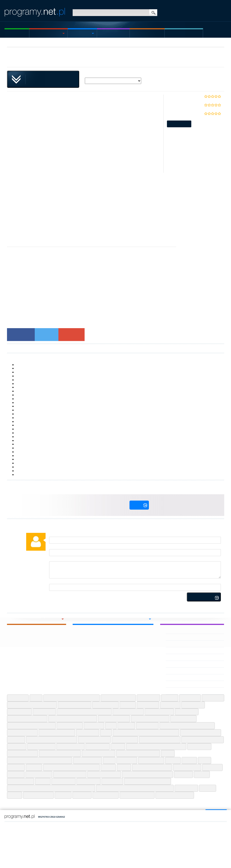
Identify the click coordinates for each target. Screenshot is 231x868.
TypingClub (24, 410)
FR (21, 826)
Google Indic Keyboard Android (73, 719)
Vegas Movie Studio (180, 691)
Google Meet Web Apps (150, 719)
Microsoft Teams (41, 747)
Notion (118, 747)
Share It (34, 767)
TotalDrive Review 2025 (175, 795)
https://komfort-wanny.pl (76, 826)
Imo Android (147, 726)
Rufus (204, 760)
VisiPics (21, 433)
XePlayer (22, 414)
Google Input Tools (114, 719)
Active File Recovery (30, 422)
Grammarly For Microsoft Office (31, 726)
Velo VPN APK (176, 637)
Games (138, 33)
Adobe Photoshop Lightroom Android (72, 698)
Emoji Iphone (193, 705)
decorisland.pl (45, 830)
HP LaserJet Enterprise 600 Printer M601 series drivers (53, 418)
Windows (40, 33)
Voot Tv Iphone (106, 795)
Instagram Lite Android (57, 733)
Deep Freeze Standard (32, 425)
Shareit (108, 767)
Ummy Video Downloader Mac (148, 781)
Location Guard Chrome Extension (52, 740)
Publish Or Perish (88, 760)
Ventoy (15, 795)
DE (30, 826)
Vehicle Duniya (176, 664)
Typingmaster (64, 781)
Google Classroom (128, 712)
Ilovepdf (126, 726)
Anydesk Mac (148, 698)
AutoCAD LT (24, 448)
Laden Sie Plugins (52, 348)
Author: (54, 535)
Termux (202, 774)
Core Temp (24, 384)
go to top (214, 815)
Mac (103, 33)
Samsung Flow (26, 406)
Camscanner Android (75, 705)
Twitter (47, 334)
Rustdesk (16, 767)
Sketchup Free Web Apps (152, 767)
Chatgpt (128, 705)
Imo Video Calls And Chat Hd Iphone (187, 726)
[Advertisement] (116, 204)
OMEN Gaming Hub (29, 444)
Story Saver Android (70, 774)
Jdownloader (88, 733)
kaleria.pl (64, 830)
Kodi (106, 733)
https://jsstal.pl (52, 826)
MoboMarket (25, 463)
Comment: (56, 559)
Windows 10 (24, 459)
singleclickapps (21, 60)
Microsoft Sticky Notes (31, 368)
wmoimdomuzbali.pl (20, 830)
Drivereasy (170, 705)
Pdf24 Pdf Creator (22, 753)
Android (77, 33)
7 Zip (36, 698)
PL (6, 826)
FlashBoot (23, 475)
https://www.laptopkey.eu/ (106, 826)
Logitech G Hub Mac (94, 740)
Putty (109, 760)
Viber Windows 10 (38, 795)
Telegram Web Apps (104, 774)
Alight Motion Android (118, 698)
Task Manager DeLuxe (31, 365)
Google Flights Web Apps (27, 719)
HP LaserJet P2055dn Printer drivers (41, 441)
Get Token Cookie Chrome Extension (84, 712)
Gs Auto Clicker (70, 726)
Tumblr (43, 781)
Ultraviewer (112, 781)
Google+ (72, 334)
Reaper (173, 760)
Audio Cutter (213, 698)
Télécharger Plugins (87, 348)
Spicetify (16, 774)
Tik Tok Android (21, 781)
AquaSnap (23, 403)
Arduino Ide (190, 698)
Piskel (168, 753)
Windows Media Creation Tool (36, 471)
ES (16, 826)
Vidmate (63, 795)
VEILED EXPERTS (178, 644)
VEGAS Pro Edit (177, 684)
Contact (30, 841)
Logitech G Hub (26, 437)
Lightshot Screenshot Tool (201, 733)
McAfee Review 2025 (137, 795)
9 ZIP (20, 456)
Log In (139, 505)
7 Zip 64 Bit (18, 698)
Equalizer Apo (19, 712)
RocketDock (24, 452)
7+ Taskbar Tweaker (30, 372)
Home (9, 33)
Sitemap (9, 841)
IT (25, 826)
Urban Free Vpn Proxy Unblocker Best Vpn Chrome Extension (51, 788)
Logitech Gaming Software (160, 740)
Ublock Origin (89, 781)
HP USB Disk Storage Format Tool (39, 376)
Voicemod (82, 795)
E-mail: (54, 547)
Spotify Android (39, 774)
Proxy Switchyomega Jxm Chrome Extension (40, 760)
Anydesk (170, 698)
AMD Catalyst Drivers (30, 467)
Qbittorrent (127, 760)
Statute (20, 841)
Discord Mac (148, 705)
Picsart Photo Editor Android (138, 753)
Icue (111, 726)
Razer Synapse (151, 760)
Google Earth (187, 712)
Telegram (183, 774)
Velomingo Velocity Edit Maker (187, 630)
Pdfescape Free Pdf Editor (60, 753)
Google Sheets (183, 719)
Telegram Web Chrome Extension (147, 774)
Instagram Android (22, 733)
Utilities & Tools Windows (54, 43)
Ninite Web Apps (70, 747)
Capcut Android (105, 705)
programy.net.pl (37, 833)
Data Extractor (25, 380)
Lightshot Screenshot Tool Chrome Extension (146, 733)
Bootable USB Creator (31, 429)
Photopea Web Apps (98, 753)
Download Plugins (19, 348)
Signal (124, 767)
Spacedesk (212, 767)
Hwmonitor (94, 726)
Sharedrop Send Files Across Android (71, 767)
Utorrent (208, 788)
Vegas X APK (175, 671)
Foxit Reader (44, 712)
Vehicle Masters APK (180, 657)
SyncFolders (24, 391)
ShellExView (24, 399)
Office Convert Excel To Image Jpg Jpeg (156, 747)
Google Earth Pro (159, 712)
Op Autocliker (199, 747)
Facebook (21, 334)
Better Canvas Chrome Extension (32, 705)
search (153, 13)
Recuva (189, 760)
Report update (179, 124)
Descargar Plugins (153, 348)
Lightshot (16, 740)
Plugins (82, 43)
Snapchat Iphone (187, 767)
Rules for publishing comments (111, 598)
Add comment (204, 597)
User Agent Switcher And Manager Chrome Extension (135, 788)
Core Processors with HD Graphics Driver (44, 395)
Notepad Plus (98, 747)
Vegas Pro (173, 678)
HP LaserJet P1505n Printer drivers (40, 387)
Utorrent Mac (186, 788)
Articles (175, 33)
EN (11, 826)
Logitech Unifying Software (203, 740)
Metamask (17, 747)
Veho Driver (174, 650)
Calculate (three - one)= (65, 582)
